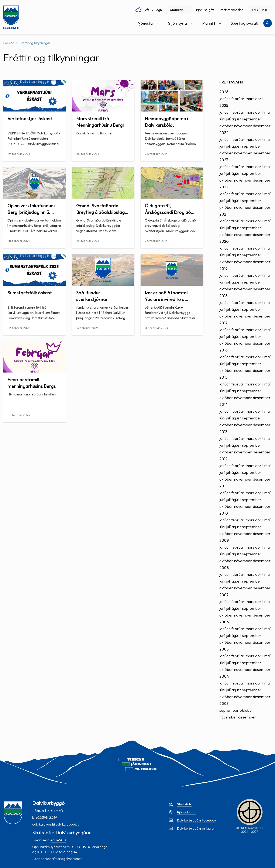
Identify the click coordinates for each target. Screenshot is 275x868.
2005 (224, 649)
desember (262, 126)
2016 (223, 350)
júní (222, 119)
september (252, 119)
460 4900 (58, 840)
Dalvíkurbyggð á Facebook (197, 820)
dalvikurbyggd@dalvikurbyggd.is (56, 824)
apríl (259, 99)
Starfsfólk (184, 804)
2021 (223, 214)
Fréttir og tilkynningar (35, 43)
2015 (223, 377)
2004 (224, 676)
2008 (224, 568)
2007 (224, 595)
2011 (223, 486)
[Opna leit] (268, 23)
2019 (223, 269)
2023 (224, 160)
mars (250, 99)
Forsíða (9, 43)
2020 (224, 241)
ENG (255, 10)
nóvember (243, 126)
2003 (224, 704)
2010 (224, 513)
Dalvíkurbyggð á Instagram (197, 828)
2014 (224, 404)
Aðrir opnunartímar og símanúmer (57, 859)
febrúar (238, 99)
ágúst (236, 119)
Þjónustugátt (205, 10)
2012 (223, 459)
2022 (224, 187)
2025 (224, 105)
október (226, 126)
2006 (224, 622)
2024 (224, 133)
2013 (223, 432)
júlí (228, 119)
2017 (223, 323)
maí (267, 112)
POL (265, 10)
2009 (224, 540)
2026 (224, 92)
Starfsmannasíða (231, 10)
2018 (223, 296)
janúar (225, 99)
